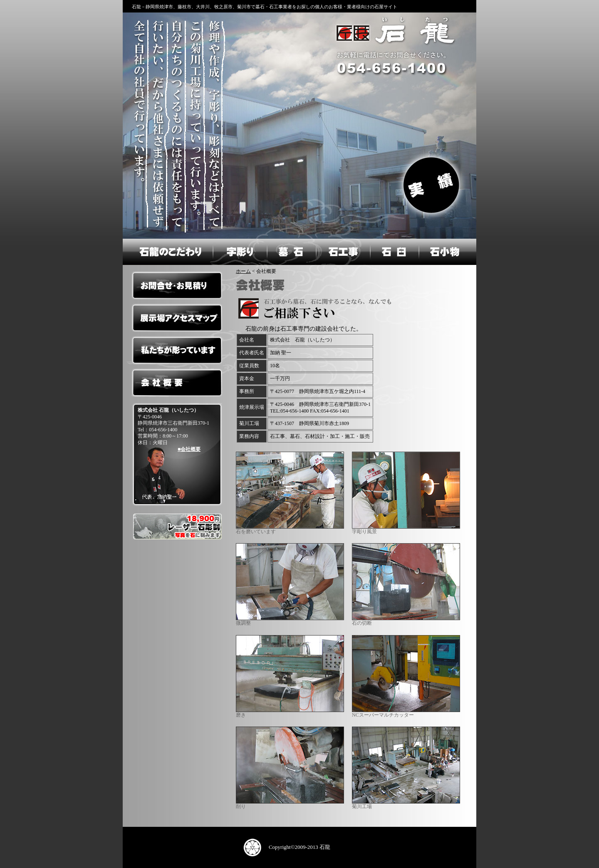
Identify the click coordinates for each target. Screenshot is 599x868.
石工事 (342, 252)
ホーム (243, 271)
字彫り (239, 252)
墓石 (291, 252)
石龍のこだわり (167, 252)
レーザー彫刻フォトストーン (177, 527)
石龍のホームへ (394, 33)
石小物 (447, 252)
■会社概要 (189, 449)
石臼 (394, 252)
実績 (433, 183)
